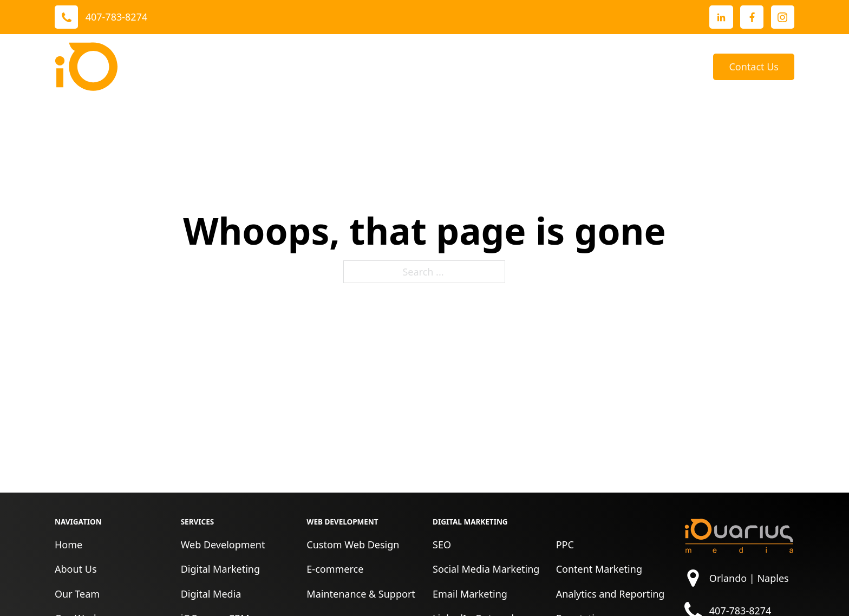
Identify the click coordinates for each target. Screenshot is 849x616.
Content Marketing (599, 569)
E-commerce (335, 569)
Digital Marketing (220, 569)
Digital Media (211, 594)
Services (339, 67)
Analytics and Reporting (610, 594)
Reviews (483, 67)
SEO (442, 545)
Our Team (77, 594)
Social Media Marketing (486, 569)
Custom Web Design (353, 545)
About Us (538, 67)
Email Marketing (470, 594)
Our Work (411, 67)
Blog (687, 67)
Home (68, 545)
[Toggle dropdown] (368, 67)
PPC (565, 545)
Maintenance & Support (361, 594)
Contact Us (754, 67)
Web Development (223, 545)
